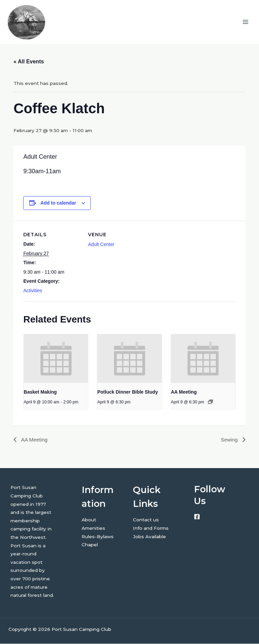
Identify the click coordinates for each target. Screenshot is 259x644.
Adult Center (101, 245)
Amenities (93, 528)
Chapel (90, 545)
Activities (33, 291)
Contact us (146, 520)
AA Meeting (184, 392)
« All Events (29, 62)
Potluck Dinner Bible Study (127, 392)
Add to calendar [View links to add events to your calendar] (58, 204)
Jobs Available (149, 537)
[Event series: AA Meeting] (210, 402)
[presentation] (56, 359)
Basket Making (40, 392)
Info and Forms (151, 528)
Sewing (229, 440)
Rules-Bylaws (98, 537)
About (89, 520)
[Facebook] (197, 517)
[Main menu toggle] (246, 22)
